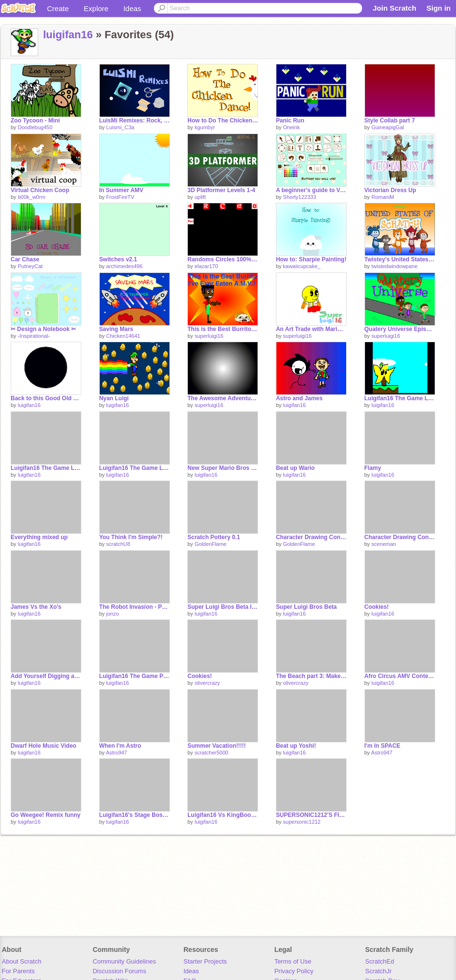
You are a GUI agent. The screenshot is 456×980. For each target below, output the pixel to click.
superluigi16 (209, 336)
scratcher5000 (212, 753)
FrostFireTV (120, 197)
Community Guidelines (124, 961)
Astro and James (299, 398)
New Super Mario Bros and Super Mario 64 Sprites (223, 468)
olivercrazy (207, 683)
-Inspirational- (34, 336)
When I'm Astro (120, 746)
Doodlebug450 (35, 127)
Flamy (373, 468)
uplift (200, 197)
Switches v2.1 (118, 259)
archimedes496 (124, 266)
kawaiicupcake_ (302, 266)
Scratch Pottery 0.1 (214, 537)
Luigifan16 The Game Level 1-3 (400, 398)
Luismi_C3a (120, 127)
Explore (96, 8)
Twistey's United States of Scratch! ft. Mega (400, 259)
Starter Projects (205, 961)
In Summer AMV (121, 190)
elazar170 (206, 266)
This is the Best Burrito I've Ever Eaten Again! (223, 329)
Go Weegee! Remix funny (46, 815)
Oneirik (292, 127)
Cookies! (377, 607)
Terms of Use (293, 961)
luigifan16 (68, 35)
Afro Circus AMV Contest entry (400, 676)
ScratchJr (378, 971)
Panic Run (290, 121)
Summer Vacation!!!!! (217, 746)
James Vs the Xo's (36, 607)
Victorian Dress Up (390, 190)
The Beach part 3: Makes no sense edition (311, 676)
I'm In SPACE (383, 746)
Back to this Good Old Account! (46, 398)
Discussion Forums (119, 971)
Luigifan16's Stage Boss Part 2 (135, 815)
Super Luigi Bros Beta (306, 607)
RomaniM (383, 197)
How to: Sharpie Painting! (311, 259)
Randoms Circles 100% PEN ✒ (223, 259)
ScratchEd (380, 961)
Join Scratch (395, 8)
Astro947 (117, 753)
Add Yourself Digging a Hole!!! (46, 676)
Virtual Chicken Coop (40, 190)
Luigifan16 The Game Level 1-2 (46, 468)
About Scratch (22, 961)
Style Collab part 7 (390, 121)
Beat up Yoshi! (296, 746)
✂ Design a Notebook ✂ (43, 329)
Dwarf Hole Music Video (44, 746)
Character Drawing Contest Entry (311, 537)
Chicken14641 (123, 336)
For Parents (18, 971)
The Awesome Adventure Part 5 (223, 398)
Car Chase (25, 259)
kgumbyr (205, 127)
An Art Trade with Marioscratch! (311, 329)
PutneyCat (30, 266)
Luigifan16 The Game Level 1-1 (135, 468)
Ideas (132, 8)
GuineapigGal (388, 127)
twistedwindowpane (394, 266)
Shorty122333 (300, 197)
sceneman (384, 544)
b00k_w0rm (32, 197)
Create (58, 8)
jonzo (112, 614)
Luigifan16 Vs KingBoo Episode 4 (223, 815)
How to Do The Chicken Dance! (223, 121)
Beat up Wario (295, 468)
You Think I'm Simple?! (131, 537)
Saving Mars (116, 329)
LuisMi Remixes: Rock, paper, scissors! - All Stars (135, 121)
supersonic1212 (302, 822)
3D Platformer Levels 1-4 (221, 190)
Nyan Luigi (114, 398)
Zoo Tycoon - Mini (35, 121)
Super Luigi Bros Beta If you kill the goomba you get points (223, 607)
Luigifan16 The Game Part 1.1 (135, 676)
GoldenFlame (211, 544)
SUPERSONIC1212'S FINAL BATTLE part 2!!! (311, 815)
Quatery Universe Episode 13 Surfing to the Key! (400, 329)
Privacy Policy (294, 971)
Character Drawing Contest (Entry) (400, 537)
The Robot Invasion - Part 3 (135, 607)
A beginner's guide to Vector (311, 190)
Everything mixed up (39, 537)
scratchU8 (118, 544)
